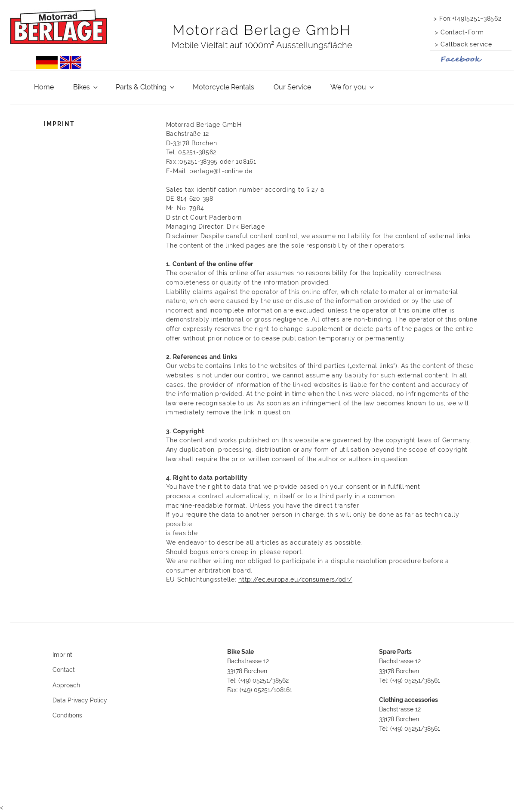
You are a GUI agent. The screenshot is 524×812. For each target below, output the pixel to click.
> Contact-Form (458, 32)
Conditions (67, 715)
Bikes (86, 87)
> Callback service (461, 44)
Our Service (292, 87)
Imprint (62, 655)
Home (44, 87)
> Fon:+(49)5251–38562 (467, 18)
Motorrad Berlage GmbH (262, 30)
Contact (64, 670)
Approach (66, 685)
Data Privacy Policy (80, 700)
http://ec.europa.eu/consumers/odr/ (295, 579)
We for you (353, 87)
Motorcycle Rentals (223, 87)
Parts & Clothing (146, 87)
